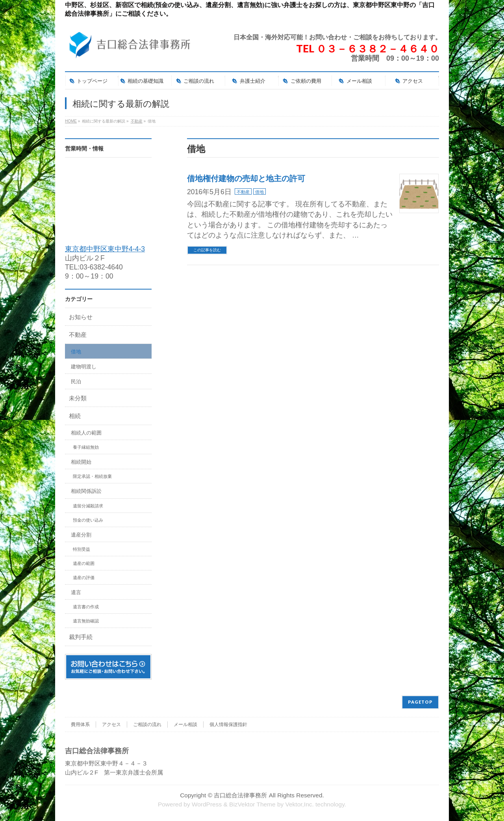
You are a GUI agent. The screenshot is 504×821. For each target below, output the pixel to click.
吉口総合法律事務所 (240, 795)
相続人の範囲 (86, 433)
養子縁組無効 (86, 447)
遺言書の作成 (86, 607)
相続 (75, 416)
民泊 (76, 382)
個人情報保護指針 (228, 724)
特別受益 (82, 549)
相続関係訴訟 (86, 491)
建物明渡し (84, 367)
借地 (259, 192)
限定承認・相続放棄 (92, 476)
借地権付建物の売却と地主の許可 (246, 178)
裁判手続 (81, 637)
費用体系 (80, 724)
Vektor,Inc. (300, 804)
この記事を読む (207, 250)
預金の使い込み (88, 520)
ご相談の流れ (147, 724)
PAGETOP (420, 702)
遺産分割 (81, 535)
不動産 (243, 192)
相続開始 (81, 462)
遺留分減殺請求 (88, 506)
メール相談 (185, 724)
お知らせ (81, 317)
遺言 (76, 592)
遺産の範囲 (84, 563)
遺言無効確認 (86, 621)
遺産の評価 (84, 578)
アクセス (111, 724)
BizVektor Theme (252, 804)
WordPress (207, 804)
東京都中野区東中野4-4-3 (105, 249)
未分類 (78, 398)
